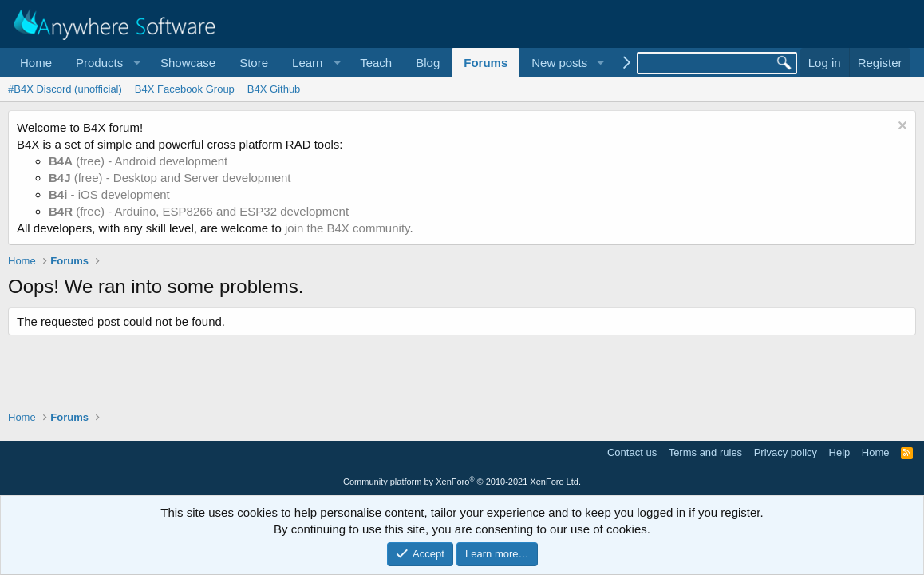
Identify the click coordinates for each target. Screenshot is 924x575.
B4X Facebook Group (185, 89)
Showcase (188, 63)
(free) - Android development (138, 161)
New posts (559, 63)
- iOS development (109, 194)
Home (36, 63)
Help (840, 452)
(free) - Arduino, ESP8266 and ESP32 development (199, 211)
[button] (106, 63)
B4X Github (274, 89)
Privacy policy (786, 452)
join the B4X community (347, 228)
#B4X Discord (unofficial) (65, 89)
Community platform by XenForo (462, 482)
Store (254, 63)
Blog (428, 63)
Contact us (632, 452)
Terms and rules (705, 452)
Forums (486, 63)
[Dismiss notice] (900, 127)
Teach (376, 63)
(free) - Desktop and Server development (170, 178)
